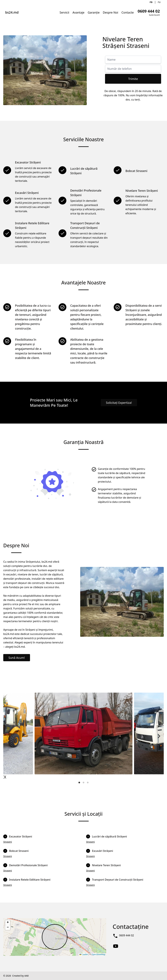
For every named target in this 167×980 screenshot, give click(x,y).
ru (159, 2)
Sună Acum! (17, 658)
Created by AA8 (20, 976)
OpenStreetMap (98, 954)
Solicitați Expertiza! (119, 403)
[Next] (159, 736)
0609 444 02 (127, 935)
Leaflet (84, 954)
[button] (8, 923)
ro (151, 2)
